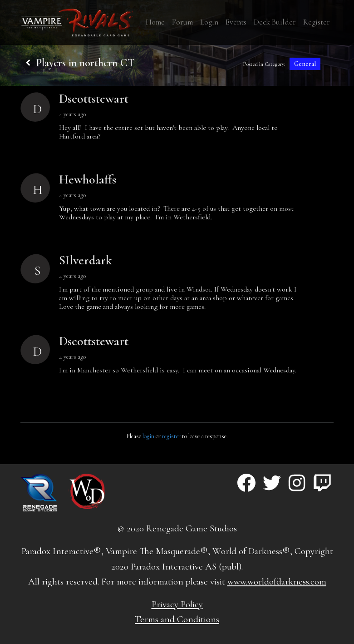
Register (317, 22)
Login (209, 22)
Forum (182, 22)
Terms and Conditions (177, 619)
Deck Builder (275, 22)
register (171, 436)
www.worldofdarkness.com (277, 582)
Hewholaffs (88, 179)
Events (236, 22)
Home (155, 22)
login (148, 436)
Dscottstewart (94, 99)
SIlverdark (86, 260)
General (305, 64)
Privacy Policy (177, 604)
